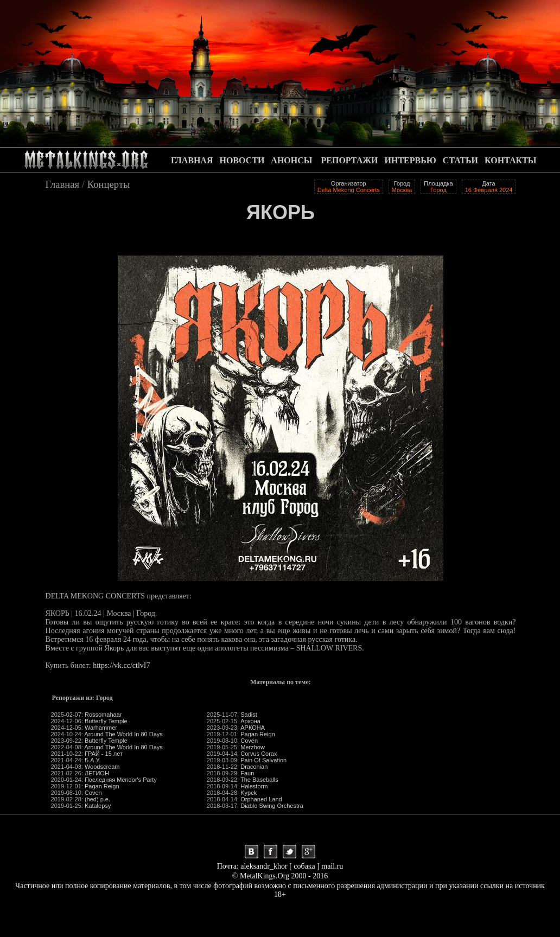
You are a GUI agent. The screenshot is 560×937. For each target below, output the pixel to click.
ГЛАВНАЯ (192, 160)
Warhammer (101, 728)
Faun (247, 773)
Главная (63, 184)
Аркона (250, 721)
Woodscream (102, 767)
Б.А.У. (93, 760)
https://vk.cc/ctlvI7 (121, 665)
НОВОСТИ (242, 160)
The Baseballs (259, 780)
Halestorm (254, 786)
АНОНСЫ (291, 160)
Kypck (249, 793)
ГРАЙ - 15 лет (104, 754)
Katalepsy (98, 806)
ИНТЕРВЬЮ (411, 160)
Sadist (249, 715)
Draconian (254, 767)
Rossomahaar (103, 715)
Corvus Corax (259, 754)
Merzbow (253, 747)
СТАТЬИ (460, 160)
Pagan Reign (102, 786)
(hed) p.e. (97, 799)
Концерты (109, 184)
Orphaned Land (261, 799)
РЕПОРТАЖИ (350, 160)
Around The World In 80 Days (123, 734)
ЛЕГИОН (97, 773)
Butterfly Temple (106, 721)
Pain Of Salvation (263, 760)
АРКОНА (253, 728)
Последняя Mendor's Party (121, 780)
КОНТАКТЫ (511, 160)
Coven (93, 793)
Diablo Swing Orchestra (272, 806)
